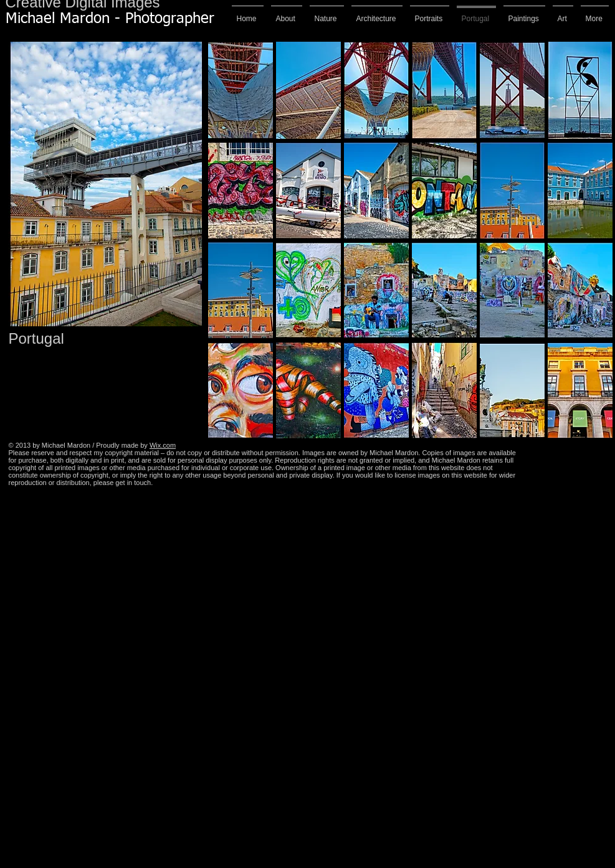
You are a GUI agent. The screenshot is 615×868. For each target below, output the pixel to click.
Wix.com (163, 445)
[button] (241, 90)
